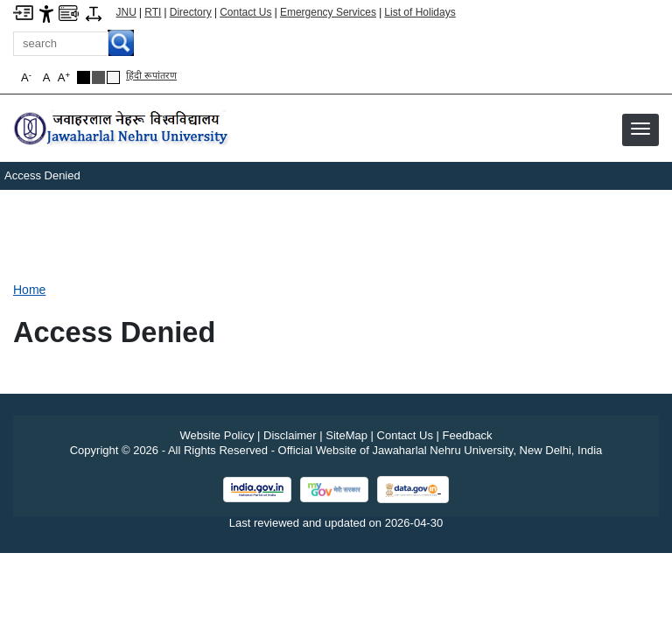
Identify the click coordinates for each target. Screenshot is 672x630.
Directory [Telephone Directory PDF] (191, 12)
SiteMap (346, 435)
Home (29, 290)
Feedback (468, 435)
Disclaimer (290, 435)
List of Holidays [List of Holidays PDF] (420, 12)
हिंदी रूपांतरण (151, 75)
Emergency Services (328, 12)
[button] (640, 129)
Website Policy (217, 435)
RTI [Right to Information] (153, 12)
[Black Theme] (84, 77)
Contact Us (245, 12)
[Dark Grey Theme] (98, 77)
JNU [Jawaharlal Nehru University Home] (126, 12)
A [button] (64, 77)
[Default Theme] (113, 77)
